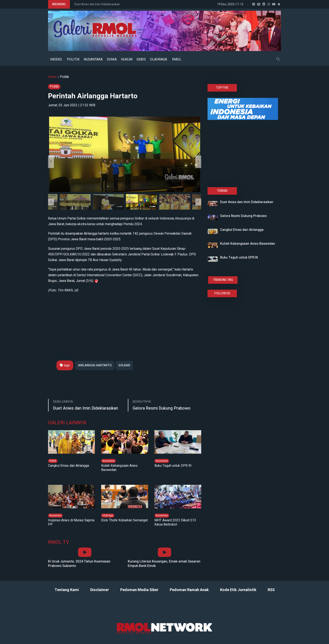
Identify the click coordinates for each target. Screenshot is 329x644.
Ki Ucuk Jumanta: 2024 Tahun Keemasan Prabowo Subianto (79, 564)
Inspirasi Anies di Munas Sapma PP (71, 522)
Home (52, 77)
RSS (271, 590)
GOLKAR (126, 365)
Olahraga (108, 515)
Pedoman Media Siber (139, 590)
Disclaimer (100, 590)
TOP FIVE (222, 88)
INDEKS (56, 59)
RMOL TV (59, 542)
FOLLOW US (222, 293)
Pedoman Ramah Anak (189, 590)
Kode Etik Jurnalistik (238, 590)
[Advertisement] (125, 323)
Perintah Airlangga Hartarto (95, 96)
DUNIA (112, 59)
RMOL (177, 59)
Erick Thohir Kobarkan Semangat (124, 520)
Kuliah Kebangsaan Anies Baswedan (119, 468)
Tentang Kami (67, 590)
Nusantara (108, 461)
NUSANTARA (93, 59)
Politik (65, 77)
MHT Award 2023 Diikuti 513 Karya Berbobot (175, 522)
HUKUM (127, 59)
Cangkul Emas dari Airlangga (69, 466)
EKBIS (141, 59)
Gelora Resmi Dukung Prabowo (162, 408)
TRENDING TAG (223, 280)
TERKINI (222, 191)
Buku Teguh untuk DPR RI (173, 466)
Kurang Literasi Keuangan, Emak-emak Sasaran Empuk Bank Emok (164, 564)
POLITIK (73, 59)
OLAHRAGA (159, 59)
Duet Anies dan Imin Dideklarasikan (97, 4)
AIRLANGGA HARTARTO (95, 365)
